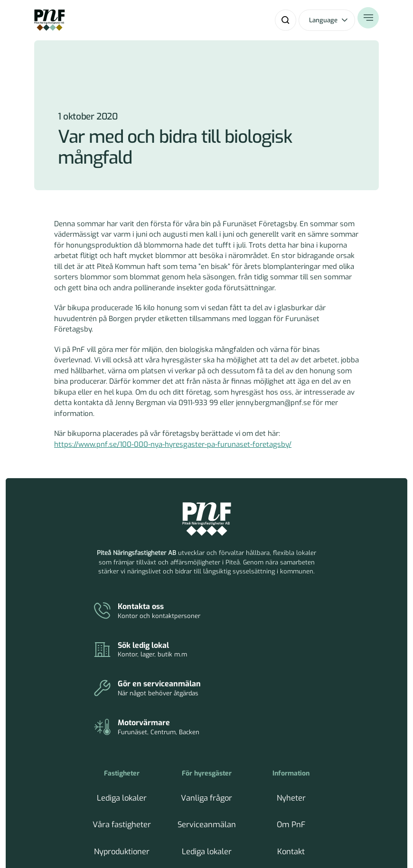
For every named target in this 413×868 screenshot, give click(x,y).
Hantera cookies (273, 835)
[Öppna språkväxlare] (327, 20)
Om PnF (291, 716)
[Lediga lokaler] (271, 604)
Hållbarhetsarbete (122, 747)
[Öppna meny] (368, 20)
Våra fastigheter (122, 716)
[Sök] (286, 20)
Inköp (291, 747)
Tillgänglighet (291, 763)
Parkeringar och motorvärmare (207, 752)
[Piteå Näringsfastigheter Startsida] (207, 519)
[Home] (50, 20)
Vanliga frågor (207, 699)
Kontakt (291, 732)
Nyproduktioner (122, 732)
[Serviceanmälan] (147, 637)
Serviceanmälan (207, 716)
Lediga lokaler (122, 699)
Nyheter (291, 699)
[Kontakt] (147, 604)
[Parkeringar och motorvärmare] (271, 637)
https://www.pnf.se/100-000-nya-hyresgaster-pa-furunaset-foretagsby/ (173, 444)
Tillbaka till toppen (347, 835)
